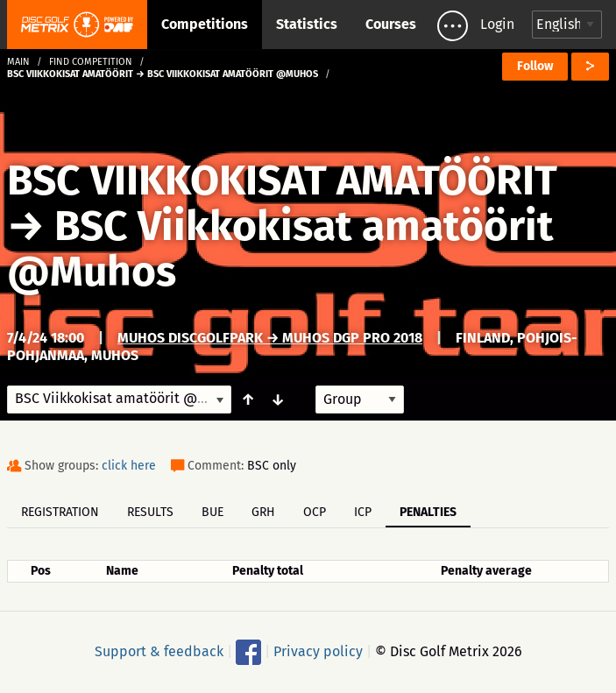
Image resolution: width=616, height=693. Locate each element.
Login (497, 24)
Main (18, 62)
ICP (363, 512)
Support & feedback (159, 651)
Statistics (307, 24)
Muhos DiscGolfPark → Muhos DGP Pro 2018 (270, 338)
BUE (212, 512)
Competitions (205, 24)
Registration (60, 512)
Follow (535, 66)
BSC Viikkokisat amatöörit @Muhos (280, 249)
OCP (315, 512)
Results (150, 512)
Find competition (91, 62)
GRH (263, 512)
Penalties (428, 512)
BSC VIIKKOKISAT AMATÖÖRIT (282, 180)
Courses (391, 24)
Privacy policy (318, 651)
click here (129, 466)
